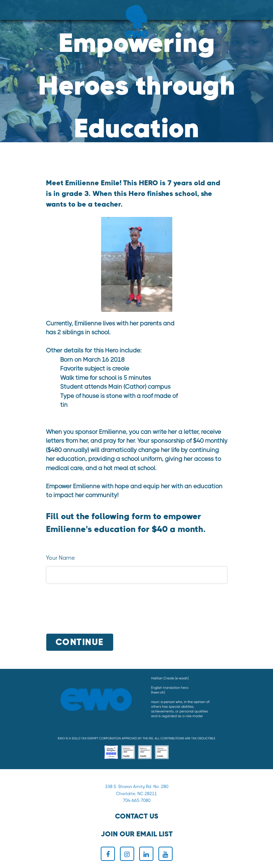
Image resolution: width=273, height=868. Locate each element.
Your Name (60, 558)
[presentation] (100, 610)
